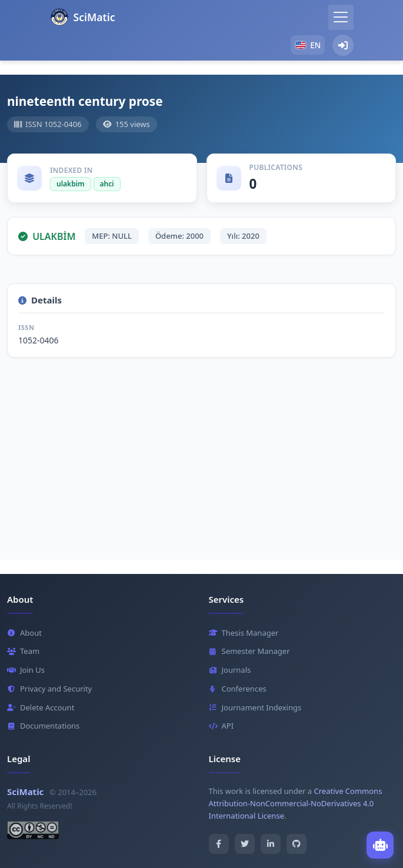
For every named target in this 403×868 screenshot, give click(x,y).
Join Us (26, 670)
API (222, 726)
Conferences (238, 689)
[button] (307, 45)
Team (23, 651)
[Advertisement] (201, 454)
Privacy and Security (49, 689)
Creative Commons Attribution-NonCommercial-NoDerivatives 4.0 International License (296, 803)
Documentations (43, 726)
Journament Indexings (255, 707)
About (24, 633)
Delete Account (41, 707)
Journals (230, 670)
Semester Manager (249, 651)
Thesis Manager (244, 633)
